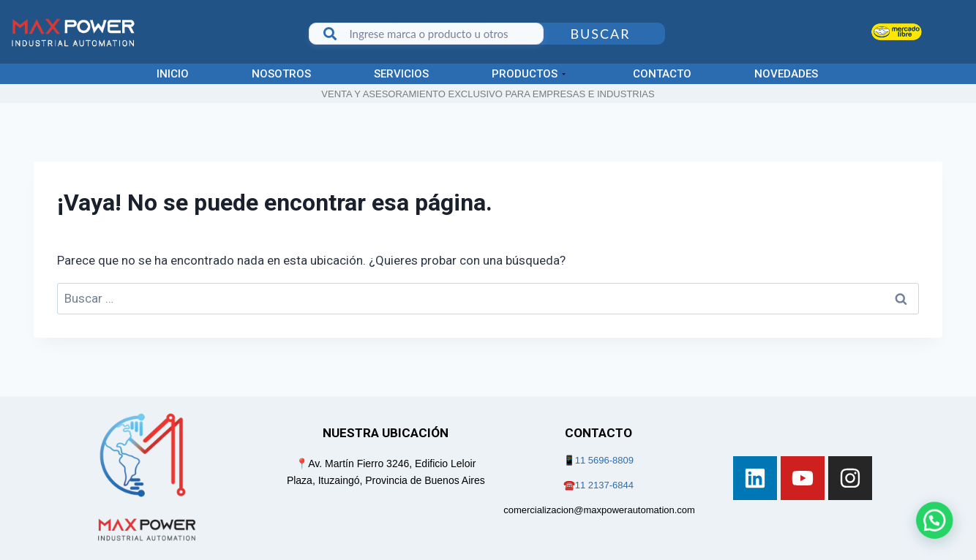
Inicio (173, 74)
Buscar (600, 34)
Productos (529, 74)
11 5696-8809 (604, 460)
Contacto (662, 74)
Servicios (401, 74)
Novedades (786, 74)
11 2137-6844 (604, 485)
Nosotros (281, 74)
